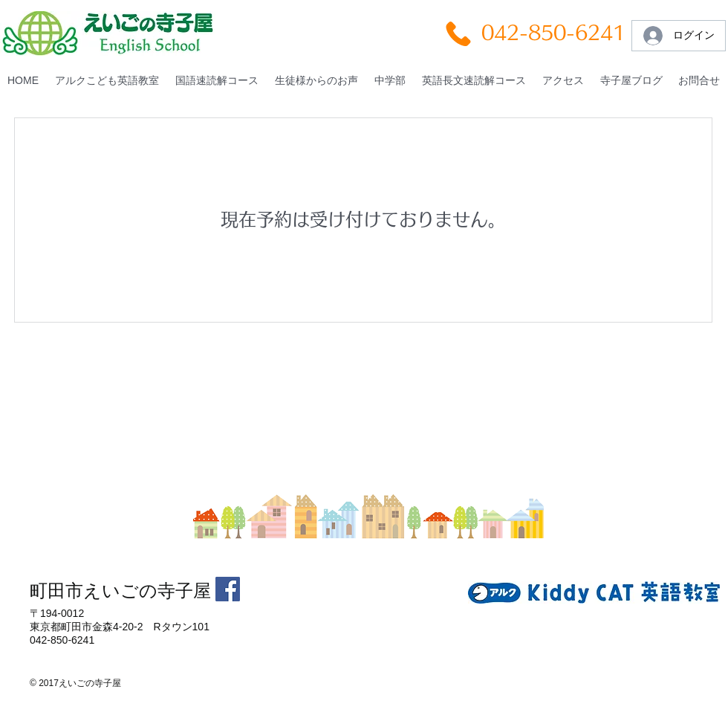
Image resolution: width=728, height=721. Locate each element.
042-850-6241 (553, 32)
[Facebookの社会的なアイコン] (228, 589)
